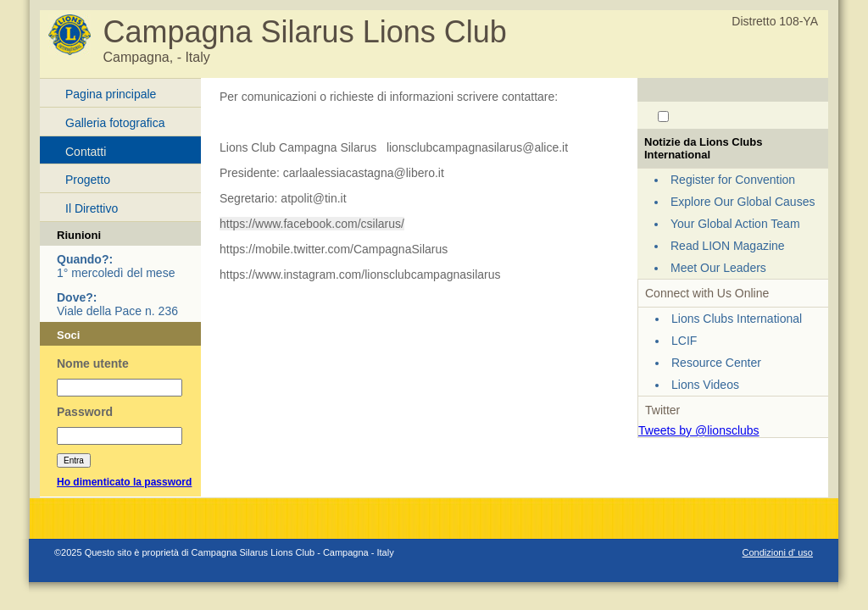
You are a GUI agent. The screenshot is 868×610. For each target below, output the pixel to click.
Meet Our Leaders (718, 268)
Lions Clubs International (737, 319)
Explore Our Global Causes (743, 202)
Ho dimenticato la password (124, 482)
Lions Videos (705, 385)
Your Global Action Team (735, 224)
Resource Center (716, 363)
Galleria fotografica (115, 123)
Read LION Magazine (728, 246)
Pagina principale (111, 94)
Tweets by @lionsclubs (699, 430)
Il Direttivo (92, 208)
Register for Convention (733, 180)
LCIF (684, 341)
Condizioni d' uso (778, 552)
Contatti (86, 152)
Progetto (88, 180)
